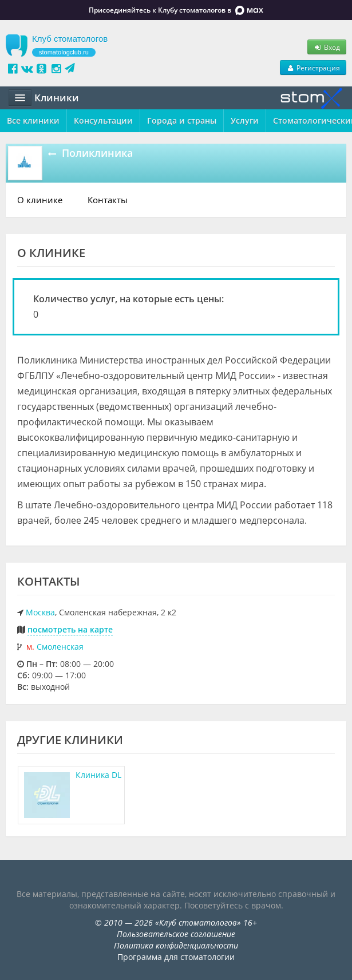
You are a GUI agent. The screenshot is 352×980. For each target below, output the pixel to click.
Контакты (108, 200)
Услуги (245, 120)
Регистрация (313, 68)
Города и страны (182, 120)
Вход (327, 47)
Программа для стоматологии (176, 957)
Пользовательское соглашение (176, 934)
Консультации (103, 120)
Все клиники (33, 120)
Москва (40, 612)
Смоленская (60, 647)
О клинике (40, 200)
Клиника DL (98, 775)
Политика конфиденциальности (176, 945)
